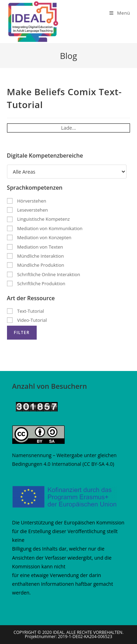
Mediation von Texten (35, 247)
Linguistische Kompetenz (38, 219)
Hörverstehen (27, 201)
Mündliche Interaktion (35, 256)
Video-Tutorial (27, 320)
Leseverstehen (27, 210)
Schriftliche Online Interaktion (44, 274)
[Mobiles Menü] (120, 13)
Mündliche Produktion (36, 265)
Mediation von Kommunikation (45, 228)
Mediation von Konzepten (39, 237)
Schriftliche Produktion (36, 283)
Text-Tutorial (26, 311)
